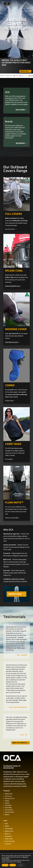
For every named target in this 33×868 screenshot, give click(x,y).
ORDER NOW (15, 594)
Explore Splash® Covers (13, 286)
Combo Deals (9, 401)
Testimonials (9, 829)
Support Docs (9, 831)
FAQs (6, 824)
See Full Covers (10, 229)
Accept (5, 865)
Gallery (7, 826)
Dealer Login (9, 839)
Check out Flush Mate (12, 518)
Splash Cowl (9, 794)
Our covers (20, 110)
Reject (13, 865)
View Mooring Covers (12, 342)
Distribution (8, 836)
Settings (21, 865)
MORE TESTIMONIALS (20, 743)
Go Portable (9, 459)
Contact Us (8, 844)
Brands (7, 815)
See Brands (20, 143)
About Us (8, 834)
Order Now (24, 71)
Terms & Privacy (10, 841)
